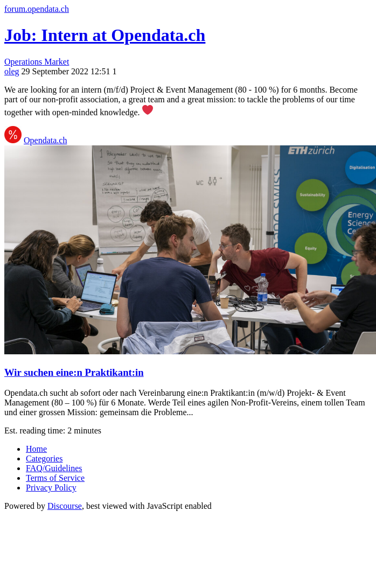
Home (36, 449)
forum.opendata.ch (37, 9)
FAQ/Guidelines (54, 468)
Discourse (65, 506)
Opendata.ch (45, 140)
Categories (44, 458)
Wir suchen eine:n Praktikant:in (74, 372)
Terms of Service (55, 478)
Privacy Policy (51, 488)
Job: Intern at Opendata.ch (105, 35)
